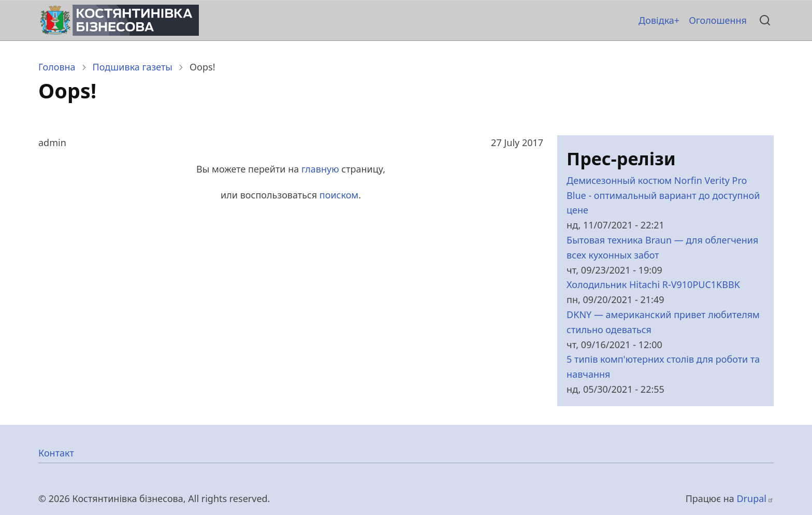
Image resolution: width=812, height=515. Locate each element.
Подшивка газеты (133, 67)
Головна (57, 67)
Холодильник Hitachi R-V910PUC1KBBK (653, 284)
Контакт (56, 453)
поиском (339, 195)
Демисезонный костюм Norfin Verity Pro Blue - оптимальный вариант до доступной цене (663, 195)
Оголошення (718, 20)
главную (320, 169)
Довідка (656, 20)
